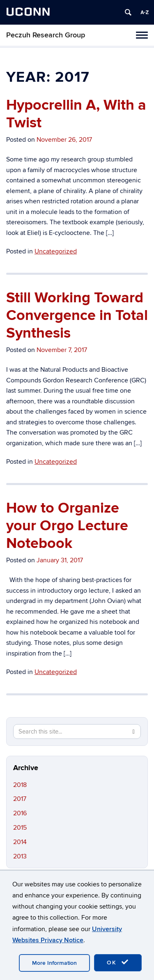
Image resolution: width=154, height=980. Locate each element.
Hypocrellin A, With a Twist (76, 114)
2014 (20, 842)
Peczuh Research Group (46, 35)
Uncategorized (56, 251)
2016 (20, 813)
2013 (20, 856)
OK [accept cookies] (118, 962)
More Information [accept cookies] (54, 963)
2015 (20, 828)
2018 (20, 785)
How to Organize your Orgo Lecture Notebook (67, 526)
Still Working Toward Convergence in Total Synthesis (77, 315)
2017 (20, 799)
